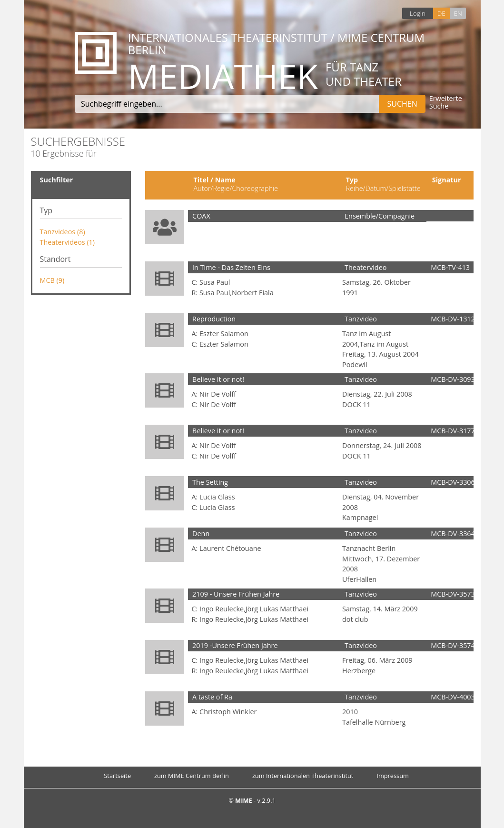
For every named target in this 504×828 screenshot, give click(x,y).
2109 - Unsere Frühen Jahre (236, 594)
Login (418, 13)
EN (458, 13)
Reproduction (214, 319)
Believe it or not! (218, 379)
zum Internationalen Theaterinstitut (303, 776)
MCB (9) (52, 280)
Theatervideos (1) (68, 242)
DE (441, 13)
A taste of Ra (212, 697)
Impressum (393, 776)
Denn (201, 534)
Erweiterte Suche (446, 103)
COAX (201, 216)
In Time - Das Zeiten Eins (231, 267)
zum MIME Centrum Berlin (192, 776)
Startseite (117, 776)
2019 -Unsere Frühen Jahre (235, 645)
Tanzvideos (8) (63, 232)
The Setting (210, 482)
